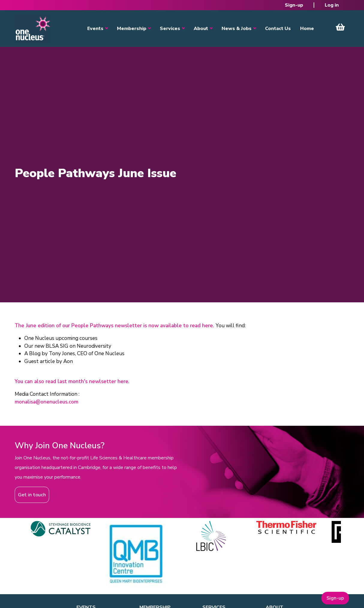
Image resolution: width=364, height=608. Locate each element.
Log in (332, 5)
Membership (132, 29)
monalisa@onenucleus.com (46, 402)
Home (307, 29)
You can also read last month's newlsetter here (72, 381)
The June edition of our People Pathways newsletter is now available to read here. (115, 326)
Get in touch (32, 495)
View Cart (340, 27)
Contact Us (278, 29)
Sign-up (294, 5)
